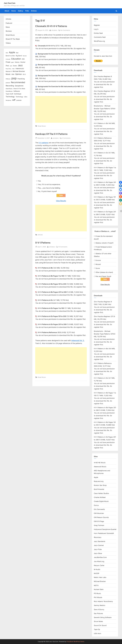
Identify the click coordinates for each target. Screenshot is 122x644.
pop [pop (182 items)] (14, 78)
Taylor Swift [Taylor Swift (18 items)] (9, 94)
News (8, 27)
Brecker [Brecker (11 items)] (25, 56)
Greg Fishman (99, 525)
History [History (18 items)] (17, 62)
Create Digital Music (101, 501)
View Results (61, 201)
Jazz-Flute (98, 549)
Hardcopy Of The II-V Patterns (51, 134)
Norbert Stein (99, 590)
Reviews (9, 31)
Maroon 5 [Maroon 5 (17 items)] (9, 71)
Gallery (21, 11)
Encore (98, 260)
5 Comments (66, 138)
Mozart (98, 264)
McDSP (97, 573)
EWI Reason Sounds (101, 517)
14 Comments (63, 247)
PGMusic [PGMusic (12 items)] (8, 79)
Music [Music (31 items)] (8, 74)
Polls (27, 11)
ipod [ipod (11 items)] (11, 66)
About (7, 11)
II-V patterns (44, 143)
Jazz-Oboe (98, 553)
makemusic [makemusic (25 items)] (20, 69)
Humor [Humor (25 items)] (23, 62)
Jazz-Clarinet (99, 545)
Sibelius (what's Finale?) (105, 243)
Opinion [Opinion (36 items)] (18, 74)
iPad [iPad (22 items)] (7, 66)
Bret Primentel (99, 489)
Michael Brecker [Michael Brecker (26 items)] (19, 71)
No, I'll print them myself (47, 191)
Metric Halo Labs (100, 577)
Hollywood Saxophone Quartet (105, 529)
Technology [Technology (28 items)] (10, 97)
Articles (34, 11)
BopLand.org (99, 481)
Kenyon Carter (99, 565)
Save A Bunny (99, 610)
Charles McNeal (100, 497)
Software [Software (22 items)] (17, 91)
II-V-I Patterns (43, 243)
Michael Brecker (100, 581)
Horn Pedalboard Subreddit (104, 533)
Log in (96, 29)
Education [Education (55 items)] (16, 59)
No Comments (65, 30)
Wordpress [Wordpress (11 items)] (8, 100)
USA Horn (98, 634)
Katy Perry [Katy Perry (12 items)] (8, 69)
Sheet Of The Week (13, 39)
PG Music (97, 593)
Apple (96, 477)
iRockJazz (98, 537)
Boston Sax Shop (100, 485)
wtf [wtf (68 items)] (14, 100)
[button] (121, 182)
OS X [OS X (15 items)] (24, 74)
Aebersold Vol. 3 (78, 341)
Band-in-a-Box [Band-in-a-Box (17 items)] (10, 56)
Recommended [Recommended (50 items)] (18, 82)
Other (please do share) (104, 272)
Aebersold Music (100, 467)
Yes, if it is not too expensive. (49, 184)
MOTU (96, 586)
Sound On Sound (100, 625)
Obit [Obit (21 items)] (13, 74)
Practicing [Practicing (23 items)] (21, 79)
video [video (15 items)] (26, 97)
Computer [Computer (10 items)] (8, 59)
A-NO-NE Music (100, 463)
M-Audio (97, 569)
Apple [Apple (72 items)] (12, 52)
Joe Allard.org (99, 561)
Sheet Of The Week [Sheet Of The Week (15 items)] (19, 89)
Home (14, 11)
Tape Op (97, 629)
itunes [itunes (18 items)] (15, 66)
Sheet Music (42, 126)
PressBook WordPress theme (75, 642)
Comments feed (100, 37)
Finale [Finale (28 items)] (8, 62)
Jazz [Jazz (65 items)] (20, 65)
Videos (8, 43)
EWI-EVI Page (99, 521)
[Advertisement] (61, 109)
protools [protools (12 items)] (8, 83)
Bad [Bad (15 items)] (17, 53)
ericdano (54, 30)
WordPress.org (99, 41)
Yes (39, 181)
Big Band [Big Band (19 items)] (19, 56)
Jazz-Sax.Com (10, 3)
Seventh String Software (103, 618)
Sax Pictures (98, 614)
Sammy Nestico (100, 605)
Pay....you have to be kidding (49, 188)
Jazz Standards (100, 541)
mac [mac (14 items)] (13, 69)
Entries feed (98, 33)
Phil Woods (98, 597)
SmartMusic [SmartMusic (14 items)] (9, 91)
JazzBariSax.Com (100, 557)
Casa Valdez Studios (101, 493)
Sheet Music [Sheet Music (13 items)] (9, 89)
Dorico (96, 505)
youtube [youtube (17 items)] (19, 100)
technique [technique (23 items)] (18, 94)
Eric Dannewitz (99, 509)
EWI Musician (99, 513)
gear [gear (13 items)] (13, 62)
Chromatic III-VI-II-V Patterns (51, 26)
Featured (9, 23)
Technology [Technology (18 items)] (19, 97)
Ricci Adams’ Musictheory (103, 601)
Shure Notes (98, 622)
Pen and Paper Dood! (103, 276)
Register (97, 25)
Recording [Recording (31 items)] (10, 86)
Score (98, 268)
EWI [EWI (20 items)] (23, 59)
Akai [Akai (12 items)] (7, 53)
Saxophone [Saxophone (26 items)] (19, 86)
